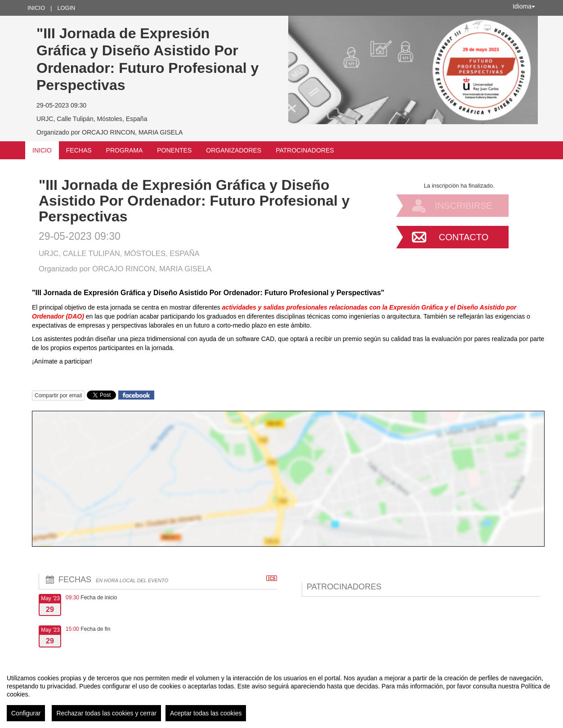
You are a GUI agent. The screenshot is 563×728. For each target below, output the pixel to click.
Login (66, 8)
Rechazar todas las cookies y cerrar (106, 713)
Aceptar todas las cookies (206, 713)
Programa (125, 150)
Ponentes (174, 150)
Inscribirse (464, 206)
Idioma (524, 6)
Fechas (79, 150)
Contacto (464, 237)
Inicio (36, 8)
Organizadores (234, 150)
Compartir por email (58, 395)
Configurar (26, 713)
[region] (281, 694)
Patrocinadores (305, 150)
